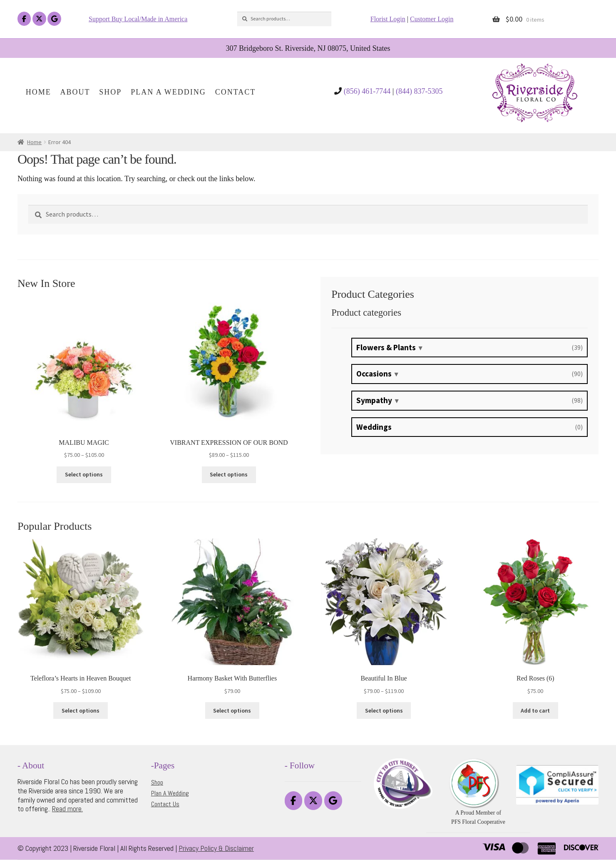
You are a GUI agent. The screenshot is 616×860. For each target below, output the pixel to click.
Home (38, 92)
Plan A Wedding (168, 92)
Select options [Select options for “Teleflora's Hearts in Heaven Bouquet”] (81, 710)
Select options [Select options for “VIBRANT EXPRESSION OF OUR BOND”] (229, 474)
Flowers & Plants (386, 347)
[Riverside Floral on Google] (54, 19)
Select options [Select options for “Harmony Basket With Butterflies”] (232, 710)
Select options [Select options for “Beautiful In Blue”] (384, 710)
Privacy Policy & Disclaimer (216, 848)
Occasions (374, 374)
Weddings (374, 427)
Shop (110, 92)
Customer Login (432, 19)
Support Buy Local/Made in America (138, 19)
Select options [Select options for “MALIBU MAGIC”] (84, 474)
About (75, 92)
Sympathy (374, 400)
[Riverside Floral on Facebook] (24, 19)
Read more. (67, 809)
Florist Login (388, 19)
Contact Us (165, 804)
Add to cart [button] (535, 710)
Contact (236, 92)
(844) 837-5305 (419, 91)
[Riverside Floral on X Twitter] (39, 19)
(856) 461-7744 (367, 91)
